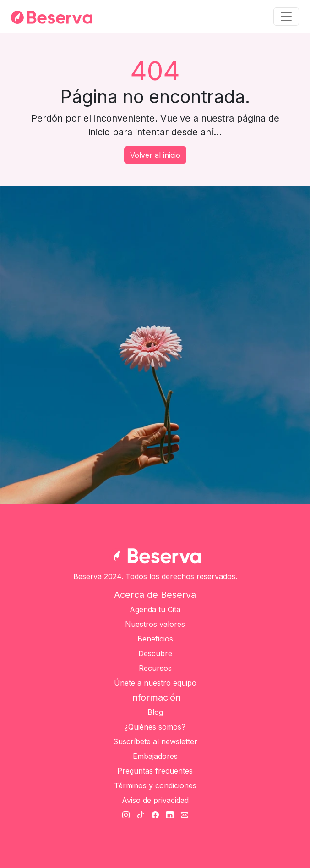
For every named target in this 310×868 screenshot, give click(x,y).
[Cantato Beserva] (185, 815)
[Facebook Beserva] (155, 815)
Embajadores (155, 756)
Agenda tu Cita (155, 609)
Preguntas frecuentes (155, 771)
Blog (155, 712)
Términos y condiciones (155, 785)
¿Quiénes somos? (155, 727)
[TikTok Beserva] (141, 815)
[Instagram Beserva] (126, 815)
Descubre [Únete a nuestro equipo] (155, 653)
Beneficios (155, 639)
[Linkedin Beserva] (170, 815)
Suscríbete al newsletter (155, 741)
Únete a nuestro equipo (155, 683)
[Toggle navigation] (286, 17)
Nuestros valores (155, 624)
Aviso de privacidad (155, 800)
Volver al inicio (155, 155)
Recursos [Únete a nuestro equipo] (155, 668)
